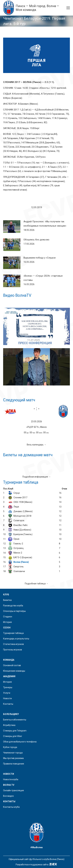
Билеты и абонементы (15, 720)
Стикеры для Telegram (15, 731)
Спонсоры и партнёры (14, 611)
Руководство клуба (13, 606)
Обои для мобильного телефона (20, 742)
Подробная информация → (36, 477)
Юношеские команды (14, 671)
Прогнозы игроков (13, 650)
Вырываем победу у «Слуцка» (40, 258)
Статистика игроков (13, 644)
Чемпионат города (13, 753)
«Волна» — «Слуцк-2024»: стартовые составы (43, 278)
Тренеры (8, 687)
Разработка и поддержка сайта (37, 865)
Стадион (8, 617)
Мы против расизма (13, 758)
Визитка (7, 600)
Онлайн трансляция (13, 790)
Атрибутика (9, 725)
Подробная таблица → (36, 584)
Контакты (8, 704)
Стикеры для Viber (13, 736)
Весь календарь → (36, 445)
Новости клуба (11, 779)
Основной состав (12, 665)
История (7, 622)
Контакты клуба (11, 807)
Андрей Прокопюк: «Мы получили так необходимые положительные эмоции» (45, 224)
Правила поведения (14, 764)
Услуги (7, 693)
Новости (7, 698)
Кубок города (10, 747)
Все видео (8, 796)
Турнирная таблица (13, 633)
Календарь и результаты (16, 639)
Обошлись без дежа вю (36, 240)
